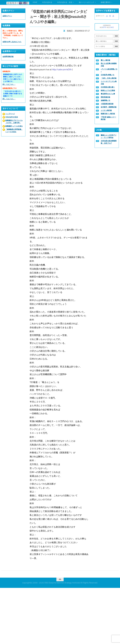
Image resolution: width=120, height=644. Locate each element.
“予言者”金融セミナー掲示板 (108, 118)
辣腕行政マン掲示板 (108, 114)
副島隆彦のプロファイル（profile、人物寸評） (14, 122)
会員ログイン (7, 16)
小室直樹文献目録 (107, 104)
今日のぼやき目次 (12, 117)
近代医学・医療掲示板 (109, 107)
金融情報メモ (105, 100)
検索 (116, 36)
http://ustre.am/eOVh (62, 69)
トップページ (10, 114)
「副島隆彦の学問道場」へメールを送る (14, 131)
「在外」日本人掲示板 (109, 78)
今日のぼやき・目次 (65, 2)
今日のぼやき (47, 2)
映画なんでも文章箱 (108, 90)
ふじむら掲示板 (106, 110)
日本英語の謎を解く (108, 87)
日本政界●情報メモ (108, 75)
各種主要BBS (106, 2)
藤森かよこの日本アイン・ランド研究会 (109, 136)
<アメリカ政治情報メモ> (109, 70)
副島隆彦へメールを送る (14, 126)
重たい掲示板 (105, 60)
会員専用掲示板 (8, 57)
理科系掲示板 (105, 97)
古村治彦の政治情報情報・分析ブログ (109, 142)
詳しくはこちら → (9, 84)
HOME (35, 2)
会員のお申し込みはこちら (12, 42)
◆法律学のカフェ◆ (108, 94)
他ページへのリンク (86, 2)
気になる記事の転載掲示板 (109, 65)
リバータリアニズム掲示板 (109, 83)
